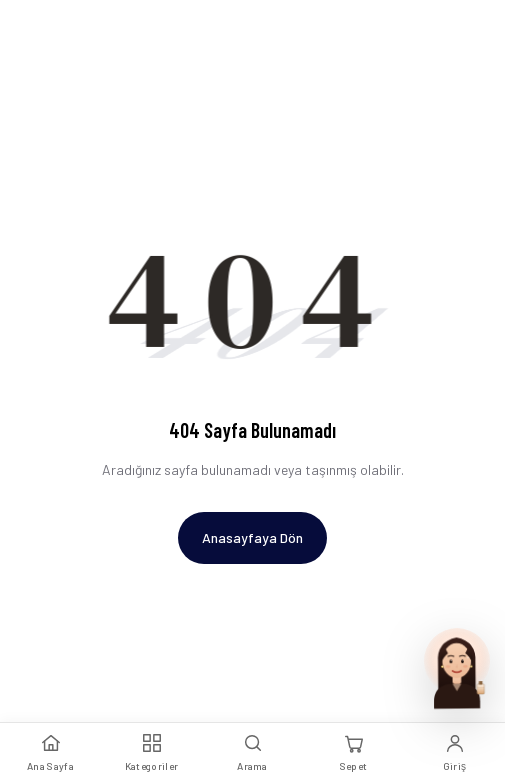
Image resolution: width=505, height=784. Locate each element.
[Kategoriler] (151, 753)
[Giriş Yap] (454, 753)
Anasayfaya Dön (252, 537)
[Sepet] (353, 753)
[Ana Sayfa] (50, 753)
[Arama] (252, 753)
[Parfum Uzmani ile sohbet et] (457, 667)
